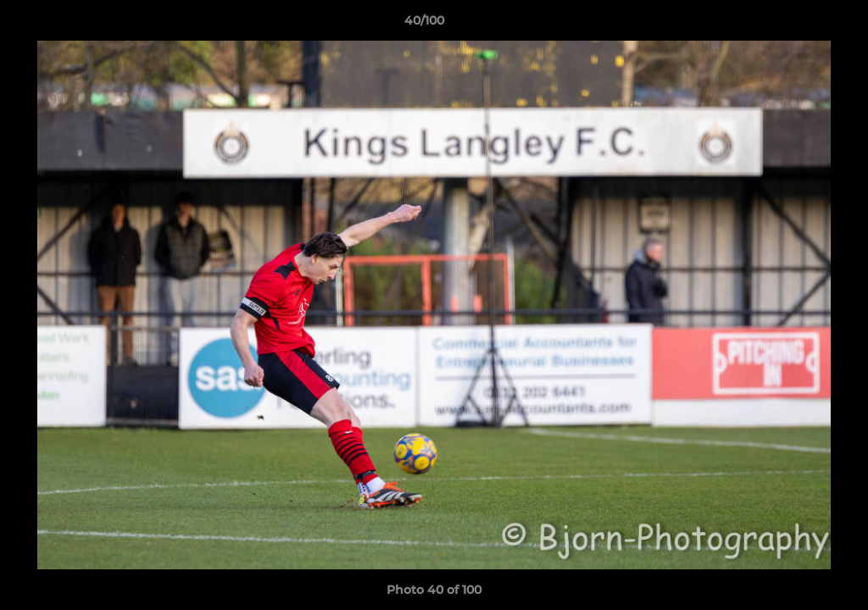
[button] (797, 25)
